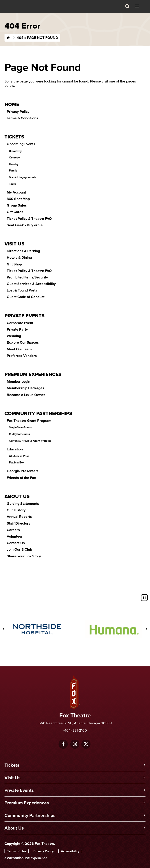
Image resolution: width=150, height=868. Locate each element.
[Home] (8, 38)
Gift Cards (15, 212)
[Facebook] (63, 744)
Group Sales (17, 205)
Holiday (14, 164)
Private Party (17, 329)
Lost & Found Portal (23, 290)
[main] (75, 303)
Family (13, 171)
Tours (12, 184)
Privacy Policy (18, 112)
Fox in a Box (17, 463)
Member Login (18, 382)
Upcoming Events (21, 144)
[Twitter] (86, 744)
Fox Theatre (16, 12)
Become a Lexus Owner (26, 395)
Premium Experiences (33, 374)
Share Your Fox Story (24, 556)
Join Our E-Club (19, 549)
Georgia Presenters (23, 471)
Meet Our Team (19, 349)
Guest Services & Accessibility (31, 284)
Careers (13, 530)
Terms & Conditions (22, 118)
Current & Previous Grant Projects (30, 441)
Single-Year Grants (20, 427)
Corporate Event (20, 323)
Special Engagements (23, 177)
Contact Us (16, 543)
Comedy (14, 158)
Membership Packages (25, 388)
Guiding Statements (23, 504)
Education (15, 449)
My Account (16, 192)
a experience (26, 858)
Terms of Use (17, 851)
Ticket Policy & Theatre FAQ (29, 219)
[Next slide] (146, 629)
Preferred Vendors (22, 356)
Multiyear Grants (19, 434)
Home (12, 104)
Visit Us (14, 244)
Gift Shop (14, 264)
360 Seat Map (18, 199)
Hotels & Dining (19, 257)
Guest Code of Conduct (26, 297)
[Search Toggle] (127, 7)
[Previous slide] (4, 629)
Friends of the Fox (21, 478)
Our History (16, 510)
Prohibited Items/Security (27, 277)
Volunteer (15, 536)
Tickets (14, 137)
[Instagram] (75, 744)
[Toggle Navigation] (138, 6)
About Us (17, 496)
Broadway (15, 151)
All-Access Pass (19, 456)
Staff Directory (18, 523)
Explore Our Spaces (23, 342)
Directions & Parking (23, 251)
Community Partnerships (38, 413)
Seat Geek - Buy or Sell (26, 225)
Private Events (24, 316)
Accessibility (70, 851)
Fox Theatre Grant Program (29, 421)
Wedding (14, 336)
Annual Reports (19, 517)
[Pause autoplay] (144, 598)
